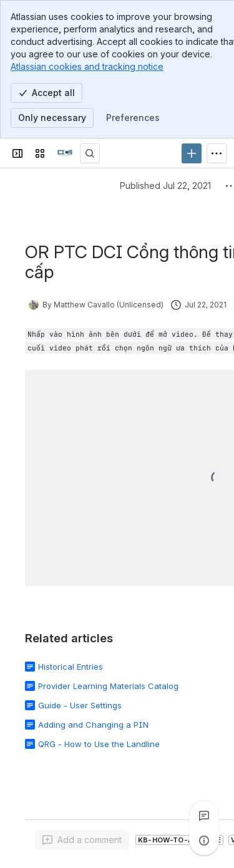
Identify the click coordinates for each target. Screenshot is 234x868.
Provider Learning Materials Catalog (108, 686)
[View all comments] (204, 816)
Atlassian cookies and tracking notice (87, 66)
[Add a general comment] (82, 840)
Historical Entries (71, 667)
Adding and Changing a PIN (93, 725)
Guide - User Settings (80, 705)
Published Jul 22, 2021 (165, 186)
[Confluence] (65, 153)
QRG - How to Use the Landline (99, 744)
